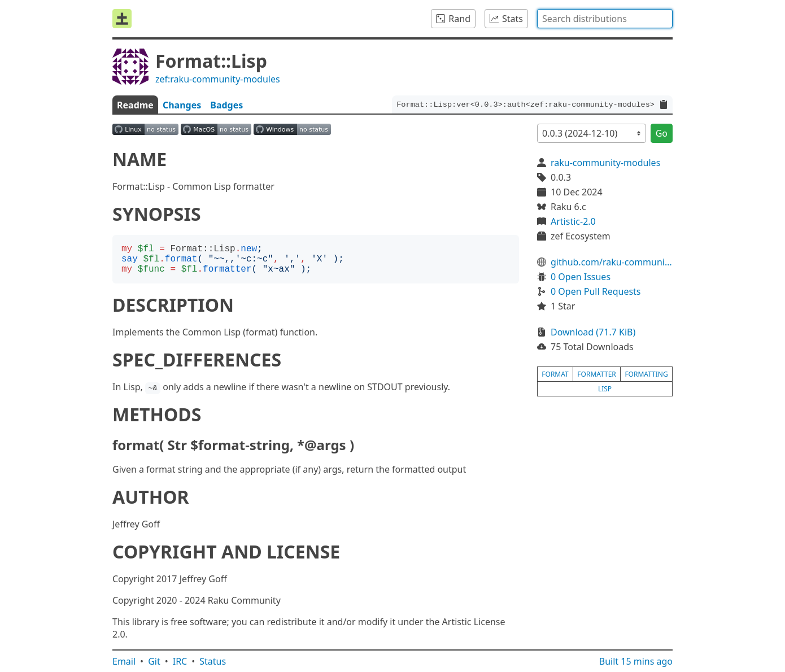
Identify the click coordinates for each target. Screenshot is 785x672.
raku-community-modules (605, 163)
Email (124, 661)
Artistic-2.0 (573, 221)
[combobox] (605, 19)
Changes (182, 105)
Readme (135, 105)
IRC (180, 661)
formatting (646, 374)
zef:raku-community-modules (218, 79)
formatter (597, 374)
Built (636, 661)
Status (213, 661)
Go (662, 133)
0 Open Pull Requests (596, 291)
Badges (226, 105)
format (555, 374)
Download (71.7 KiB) (593, 332)
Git (154, 661)
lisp (605, 389)
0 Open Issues (581, 277)
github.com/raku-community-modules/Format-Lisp (612, 262)
